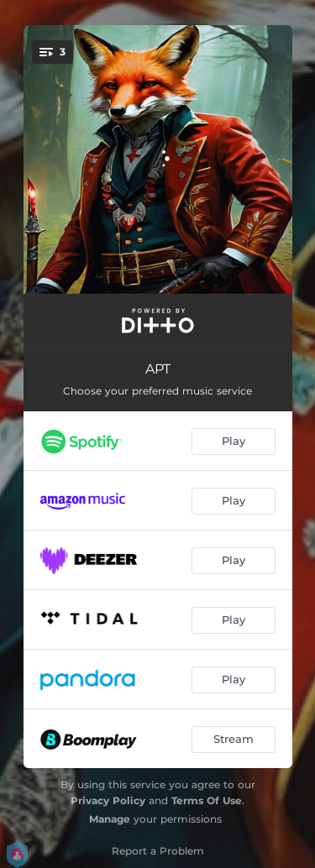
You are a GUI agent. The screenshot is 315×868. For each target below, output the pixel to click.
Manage (110, 819)
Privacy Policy (108, 800)
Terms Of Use (207, 800)
